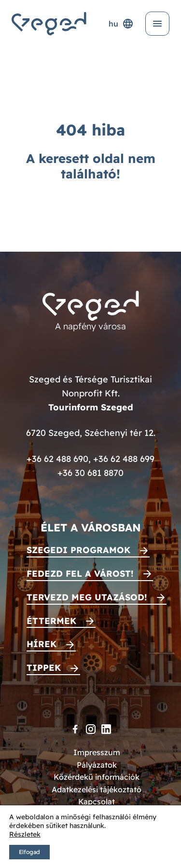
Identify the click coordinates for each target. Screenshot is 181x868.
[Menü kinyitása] (157, 24)
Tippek (44, 668)
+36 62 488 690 (57, 459)
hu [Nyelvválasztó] (121, 24)
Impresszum (97, 752)
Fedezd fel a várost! (80, 574)
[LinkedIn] (106, 729)
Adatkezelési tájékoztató (97, 789)
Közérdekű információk (97, 777)
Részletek (25, 834)
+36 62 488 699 (124, 459)
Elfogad (29, 852)
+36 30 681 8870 (90, 473)
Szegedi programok (78, 550)
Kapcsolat (97, 801)
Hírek (42, 644)
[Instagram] (91, 729)
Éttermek (51, 621)
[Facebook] (75, 729)
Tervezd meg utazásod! (87, 597)
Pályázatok (97, 765)
